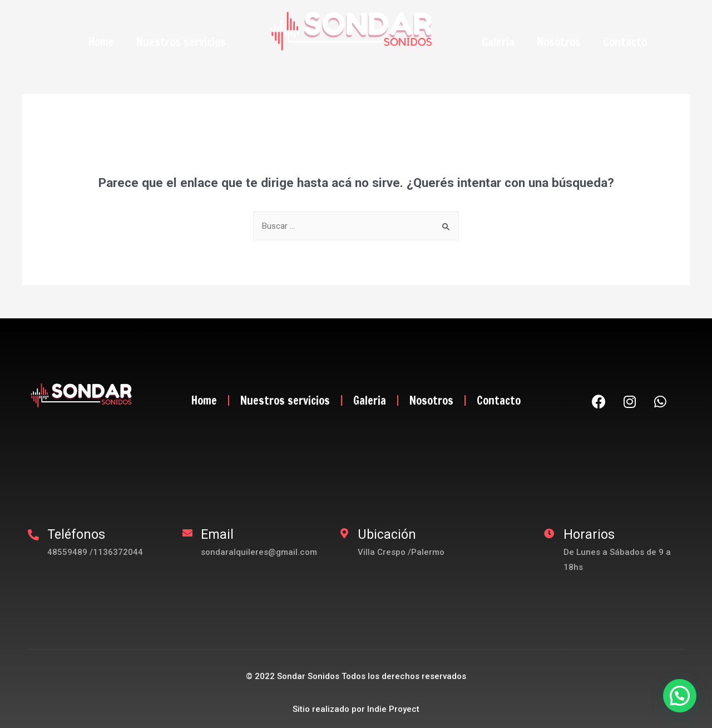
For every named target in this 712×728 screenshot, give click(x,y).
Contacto (625, 42)
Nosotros (559, 42)
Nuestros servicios (181, 42)
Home (101, 42)
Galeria (498, 42)
